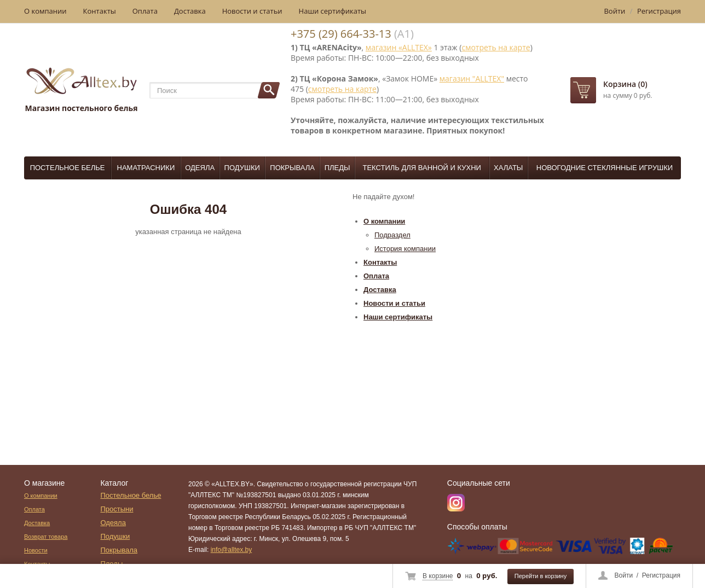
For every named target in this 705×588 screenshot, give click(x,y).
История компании (405, 249)
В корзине (438, 576)
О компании (45, 11)
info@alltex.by (232, 550)
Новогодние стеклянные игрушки (605, 168)
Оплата (145, 11)
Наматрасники (146, 168)
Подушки (242, 168)
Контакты (100, 11)
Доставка (190, 11)
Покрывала (292, 168)
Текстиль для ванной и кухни (422, 168)
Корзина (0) (625, 84)
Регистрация (661, 575)
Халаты (508, 168)
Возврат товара (46, 537)
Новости (36, 550)
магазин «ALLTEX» (399, 47)
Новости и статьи (252, 11)
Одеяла (200, 168)
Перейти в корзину (541, 576)
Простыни (117, 509)
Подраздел (392, 235)
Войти (624, 575)
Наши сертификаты (333, 11)
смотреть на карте (496, 47)
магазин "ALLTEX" (472, 78)
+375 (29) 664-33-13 (341, 34)
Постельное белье (68, 168)
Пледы (337, 168)
